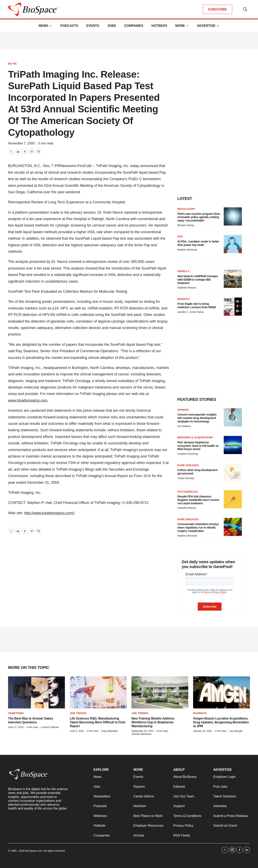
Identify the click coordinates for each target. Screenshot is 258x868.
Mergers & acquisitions (195, 437)
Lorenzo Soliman (50, 727)
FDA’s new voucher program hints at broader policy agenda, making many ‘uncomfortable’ (199, 217)
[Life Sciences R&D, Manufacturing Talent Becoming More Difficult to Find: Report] (98, 692)
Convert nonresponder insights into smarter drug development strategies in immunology (197, 418)
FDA (180, 237)
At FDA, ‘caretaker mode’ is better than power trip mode (198, 243)
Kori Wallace (184, 426)
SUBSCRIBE (217, 9)
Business (200, 713)
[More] (51, 26)
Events (93, 26)
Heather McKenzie (187, 250)
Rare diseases (188, 465)
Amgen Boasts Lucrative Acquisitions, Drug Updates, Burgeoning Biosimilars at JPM (221, 722)
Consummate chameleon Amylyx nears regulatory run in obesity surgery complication (198, 527)
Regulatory (186, 209)
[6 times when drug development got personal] (233, 473)
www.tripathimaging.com (28, 400)
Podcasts (69, 26)
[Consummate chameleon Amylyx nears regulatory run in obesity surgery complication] (233, 527)
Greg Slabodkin (110, 731)
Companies (134, 26)
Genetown (16, 713)
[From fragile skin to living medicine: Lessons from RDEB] (233, 307)
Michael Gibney (186, 225)
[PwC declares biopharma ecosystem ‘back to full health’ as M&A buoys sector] (233, 445)
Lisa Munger (236, 731)
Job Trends (78, 713)
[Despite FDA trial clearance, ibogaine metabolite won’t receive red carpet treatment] (233, 499)
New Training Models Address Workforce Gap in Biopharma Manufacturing (153, 722)
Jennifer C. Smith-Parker (191, 312)
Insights (184, 299)
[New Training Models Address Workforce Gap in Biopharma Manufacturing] (160, 692)
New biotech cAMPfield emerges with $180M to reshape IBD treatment (198, 280)
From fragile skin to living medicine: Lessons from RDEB (197, 306)
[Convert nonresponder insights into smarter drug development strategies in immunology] (233, 417)
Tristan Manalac (186, 478)
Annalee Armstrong (188, 454)
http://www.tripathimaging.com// (49, 513)
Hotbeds (159, 26)
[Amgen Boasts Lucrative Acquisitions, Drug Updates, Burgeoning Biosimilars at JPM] (222, 692)
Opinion (183, 410)
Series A (183, 271)
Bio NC (12, 64)
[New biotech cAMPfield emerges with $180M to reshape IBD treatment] (233, 279)
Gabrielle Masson (187, 288)
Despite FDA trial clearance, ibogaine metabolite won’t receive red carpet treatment (198, 500)
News (43, 26)
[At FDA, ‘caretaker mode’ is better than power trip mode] (233, 244)
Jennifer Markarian (141, 734)
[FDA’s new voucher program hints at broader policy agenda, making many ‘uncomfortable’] (233, 216)
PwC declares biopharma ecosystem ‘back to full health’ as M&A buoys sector (198, 446)
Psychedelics (188, 492)
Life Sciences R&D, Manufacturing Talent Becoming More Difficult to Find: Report (98, 722)
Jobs (112, 26)
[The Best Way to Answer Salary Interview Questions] (36, 692)
